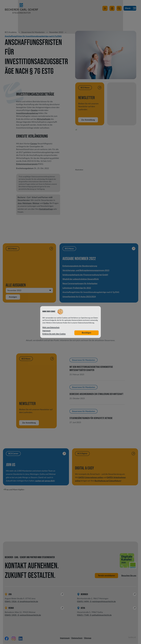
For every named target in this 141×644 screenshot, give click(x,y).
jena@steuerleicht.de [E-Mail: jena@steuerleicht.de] (29, 602)
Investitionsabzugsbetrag (27, 113)
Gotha (46, 203)
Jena (20, 203)
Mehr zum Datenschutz (51, 327)
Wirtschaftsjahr (44, 119)
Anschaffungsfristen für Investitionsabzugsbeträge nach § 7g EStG (33, 36)
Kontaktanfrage (46, 209)
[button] (119, 9)
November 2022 (56, 32)
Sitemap (88, 638)
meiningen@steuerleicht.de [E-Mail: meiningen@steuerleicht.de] (104, 602)
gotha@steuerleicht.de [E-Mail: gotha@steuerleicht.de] (102, 615)
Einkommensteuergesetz (27, 164)
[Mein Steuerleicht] (112, 9)
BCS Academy (11, 32)
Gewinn (34, 110)
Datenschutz (77, 638)
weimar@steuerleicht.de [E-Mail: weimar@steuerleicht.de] (30, 615)
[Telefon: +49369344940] (84, 602)
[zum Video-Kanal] (105, 9)
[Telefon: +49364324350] (12, 615)
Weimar (36, 203)
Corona (34, 144)
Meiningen (27, 203)
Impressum (65, 638)
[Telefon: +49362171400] (84, 615)
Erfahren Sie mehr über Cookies (54, 334)
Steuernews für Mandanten (33, 32)
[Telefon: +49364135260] (12, 602)
